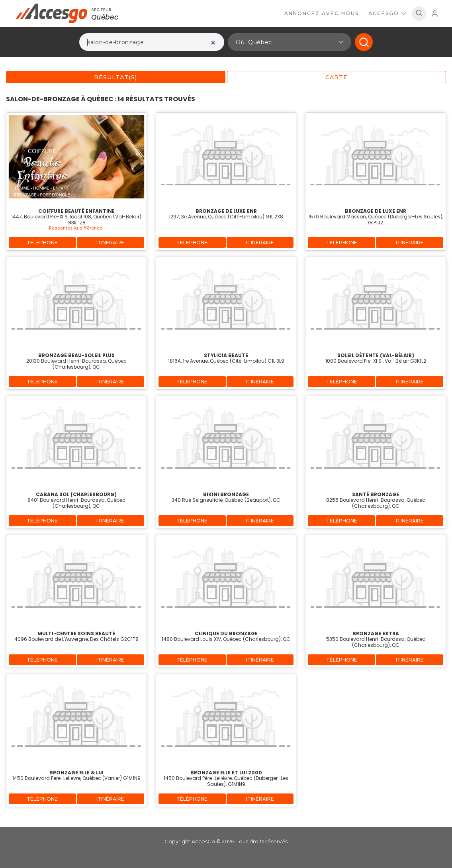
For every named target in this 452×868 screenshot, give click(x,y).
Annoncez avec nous (322, 13)
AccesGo (387, 13)
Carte (337, 77)
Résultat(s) (115, 77)
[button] (290, 42)
